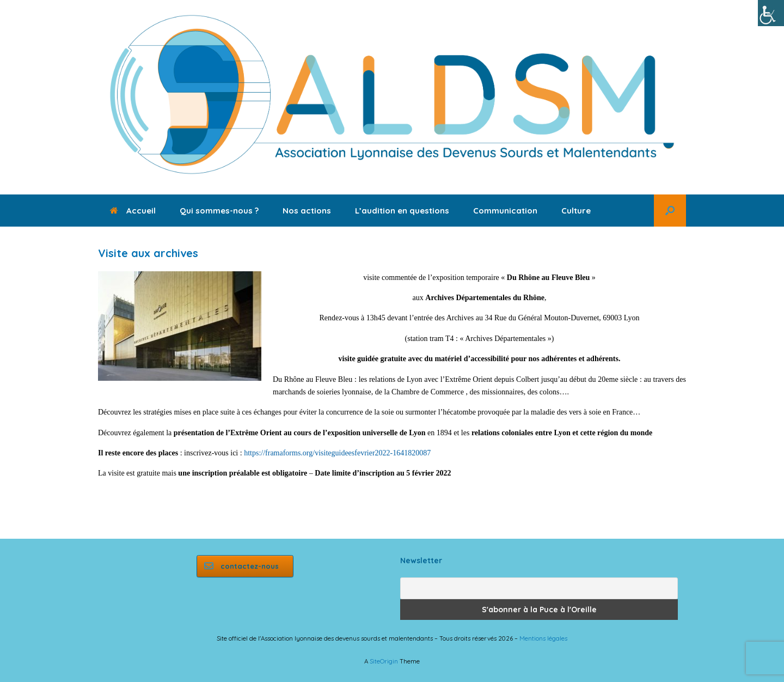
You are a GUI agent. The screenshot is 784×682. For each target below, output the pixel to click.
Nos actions (307, 211)
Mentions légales (543, 638)
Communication (505, 211)
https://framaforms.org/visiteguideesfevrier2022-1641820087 (337, 453)
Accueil (133, 211)
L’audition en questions (402, 211)
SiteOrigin (384, 661)
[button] (670, 211)
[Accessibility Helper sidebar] (771, 13)
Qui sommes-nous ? (219, 211)
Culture (576, 211)
